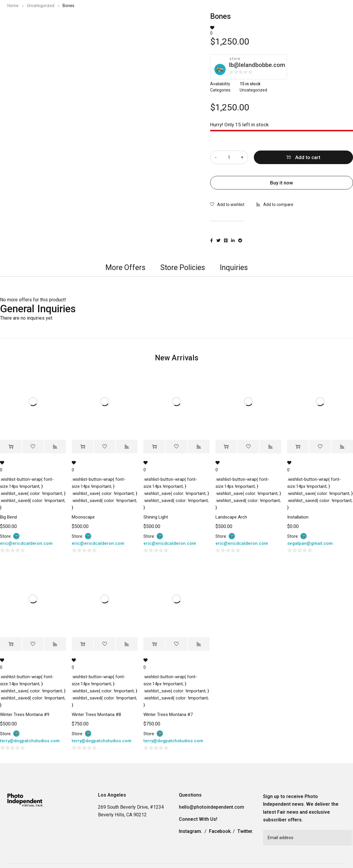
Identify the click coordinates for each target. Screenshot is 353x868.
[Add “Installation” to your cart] (298, 447)
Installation (298, 517)
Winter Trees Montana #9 (25, 715)
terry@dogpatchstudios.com (30, 741)
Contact (292, 22)
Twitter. (245, 831)
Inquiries (234, 268)
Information (261, 22)
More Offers (125, 268)
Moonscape (83, 517)
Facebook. (220, 831)
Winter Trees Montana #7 (168, 715)
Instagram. (191, 831)
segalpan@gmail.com (310, 543)
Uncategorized (41, 6)
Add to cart (308, 157)
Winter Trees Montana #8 (96, 715)
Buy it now (282, 183)
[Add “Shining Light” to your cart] (154, 447)
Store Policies (183, 268)
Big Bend (8, 517)
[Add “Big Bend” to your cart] (11, 447)
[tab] (125, 268)
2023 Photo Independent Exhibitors (200, 22)
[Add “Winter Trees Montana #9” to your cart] (11, 644)
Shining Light (156, 517)
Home (13, 6)
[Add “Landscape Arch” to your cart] (226, 447)
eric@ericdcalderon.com (26, 543)
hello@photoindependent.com (211, 807)
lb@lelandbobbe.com (257, 65)
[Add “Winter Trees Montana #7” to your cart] (154, 644)
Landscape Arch (231, 517)
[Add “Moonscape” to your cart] (82, 447)
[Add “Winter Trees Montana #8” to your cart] (82, 644)
